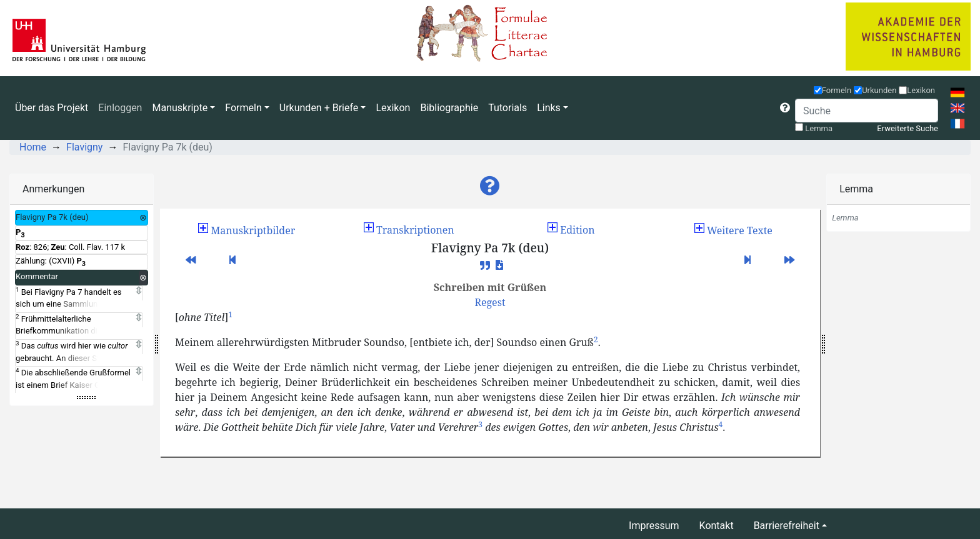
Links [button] (549, 108)
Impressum (654, 526)
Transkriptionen (409, 230)
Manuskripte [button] (180, 108)
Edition (571, 230)
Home (33, 147)
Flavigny (84, 147)
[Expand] (138, 291)
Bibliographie (449, 108)
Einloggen (120, 108)
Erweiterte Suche (907, 128)
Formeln (837, 90)
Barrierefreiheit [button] (787, 526)
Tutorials (507, 108)
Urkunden (879, 90)
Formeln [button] (243, 108)
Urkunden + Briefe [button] (319, 108)
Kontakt (717, 526)
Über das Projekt (52, 108)
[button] (785, 108)
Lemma (819, 128)
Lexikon (393, 108)
